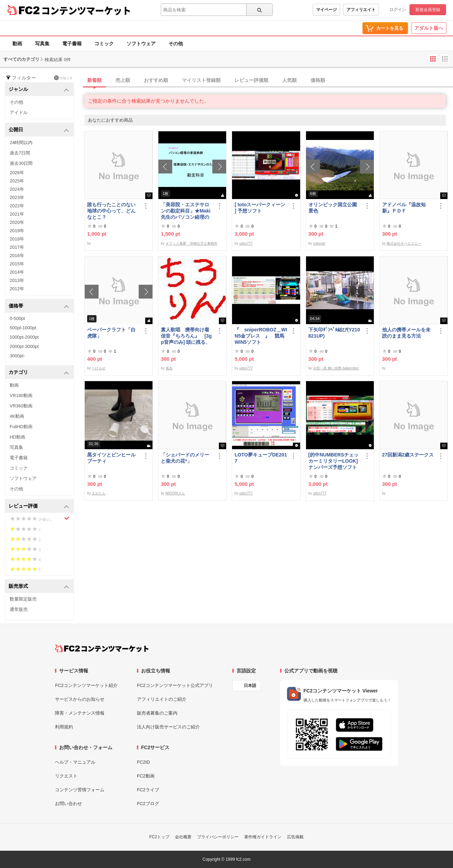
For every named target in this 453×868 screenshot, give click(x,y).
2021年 (17, 214)
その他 (176, 44)
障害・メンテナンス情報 (80, 713)
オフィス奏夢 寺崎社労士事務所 (192, 243)
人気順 (289, 80)
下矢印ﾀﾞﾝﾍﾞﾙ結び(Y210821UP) (334, 333)
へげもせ (99, 368)
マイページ (326, 10)
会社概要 (183, 837)
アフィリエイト (361, 10)
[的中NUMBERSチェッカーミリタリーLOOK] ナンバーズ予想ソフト (335, 461)
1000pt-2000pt (24, 337)
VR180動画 (21, 395)
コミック (104, 44)
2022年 (17, 206)
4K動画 (17, 416)
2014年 (17, 272)
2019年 (17, 231)
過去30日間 (21, 163)
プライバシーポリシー (218, 837)
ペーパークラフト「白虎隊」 (111, 333)
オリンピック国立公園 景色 (335, 208)
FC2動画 (146, 776)
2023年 (17, 197)
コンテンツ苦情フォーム (80, 790)
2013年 (17, 280)
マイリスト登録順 (201, 80)
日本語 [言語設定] (250, 686)
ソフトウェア (141, 44)
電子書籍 (72, 44)
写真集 (42, 44)
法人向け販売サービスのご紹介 (168, 727)
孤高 (169, 368)
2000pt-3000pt (24, 346)
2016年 (17, 256)
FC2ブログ (148, 804)
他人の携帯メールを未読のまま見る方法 (406, 333)
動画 (17, 44)
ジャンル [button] (39, 90)
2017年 (17, 247)
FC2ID (144, 762)
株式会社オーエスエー (404, 243)
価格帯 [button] (39, 306)
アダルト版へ (429, 28)
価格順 (318, 80)
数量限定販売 (23, 599)
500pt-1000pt (23, 328)
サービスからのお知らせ (80, 699)
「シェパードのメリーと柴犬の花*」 (185, 458)
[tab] (269, 81)
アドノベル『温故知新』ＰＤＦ (404, 208)
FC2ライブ (148, 790)
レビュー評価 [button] (39, 506)
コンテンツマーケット (86, 10)
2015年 (17, 264)
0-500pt (17, 318)
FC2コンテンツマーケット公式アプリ (175, 685)
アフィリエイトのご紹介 (162, 699)
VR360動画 (21, 406)
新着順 (94, 80)
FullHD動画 (21, 427)
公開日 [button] (39, 130)
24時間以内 (21, 143)
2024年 (17, 189)
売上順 (123, 80)
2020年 (17, 222)
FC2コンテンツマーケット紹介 (86, 685)
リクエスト (66, 776)
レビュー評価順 (251, 80)
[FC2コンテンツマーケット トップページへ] (102, 648)
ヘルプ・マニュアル (75, 762)
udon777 (246, 243)
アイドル (19, 112)
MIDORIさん (175, 493)
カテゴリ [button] (39, 373)
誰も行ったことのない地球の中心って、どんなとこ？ (111, 211)
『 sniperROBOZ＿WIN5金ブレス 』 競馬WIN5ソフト (261, 336)
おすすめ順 (156, 80)
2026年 (17, 173)
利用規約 (64, 727)
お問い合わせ (68, 804)
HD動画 (17, 437)
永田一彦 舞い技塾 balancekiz (336, 368)
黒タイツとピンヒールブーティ (111, 458)
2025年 (17, 181)
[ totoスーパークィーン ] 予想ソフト (260, 208)
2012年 (17, 289)
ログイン (398, 10)
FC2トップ (160, 837)
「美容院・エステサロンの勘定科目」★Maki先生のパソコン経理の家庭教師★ (186, 211)
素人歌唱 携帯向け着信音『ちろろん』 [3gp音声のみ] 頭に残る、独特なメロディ (186, 336)
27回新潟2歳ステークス (408, 455)
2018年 (17, 239)
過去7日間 (20, 153)
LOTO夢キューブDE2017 (261, 458)
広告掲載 (295, 837)
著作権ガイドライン (263, 837)
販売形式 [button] (39, 587)
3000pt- (17, 356)
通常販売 (19, 609)
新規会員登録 (428, 10)
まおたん (99, 493)
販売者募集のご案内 (157, 713)
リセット (63, 78)
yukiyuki (319, 243)
